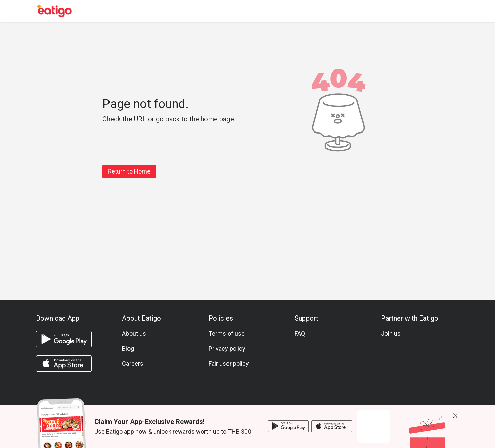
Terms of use (227, 334)
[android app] (64, 339)
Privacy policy (227, 349)
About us (134, 334)
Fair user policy (229, 363)
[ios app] (64, 364)
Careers (133, 363)
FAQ (300, 334)
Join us (391, 334)
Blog (128, 349)
